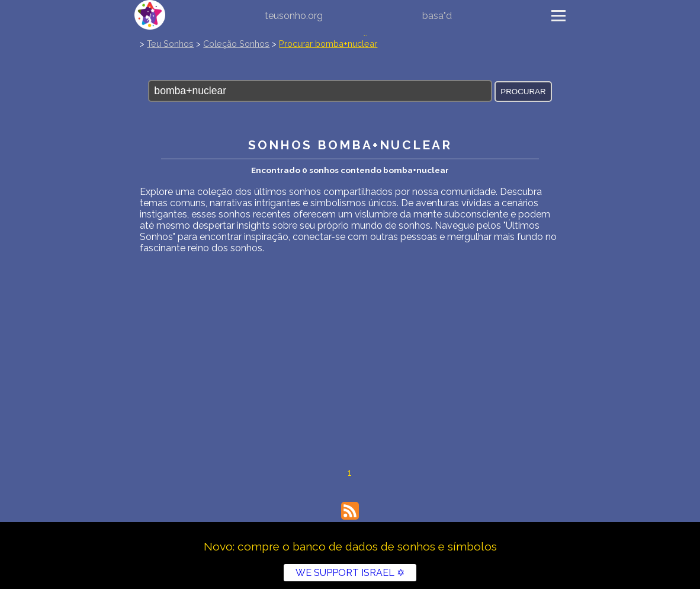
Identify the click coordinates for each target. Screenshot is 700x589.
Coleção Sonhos (236, 44)
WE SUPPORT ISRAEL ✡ (350, 573)
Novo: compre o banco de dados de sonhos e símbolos (350, 546)
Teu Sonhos (170, 44)
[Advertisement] (350, 342)
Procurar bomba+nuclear (328, 44)
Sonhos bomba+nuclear (350, 145)
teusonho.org (294, 16)
